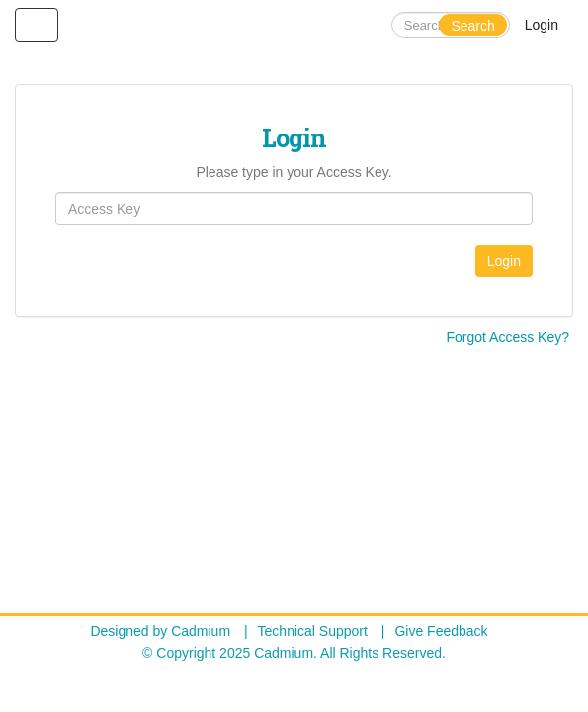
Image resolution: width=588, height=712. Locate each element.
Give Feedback (441, 631)
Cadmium (201, 631)
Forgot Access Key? (507, 337)
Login (542, 25)
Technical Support (313, 631)
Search (472, 26)
